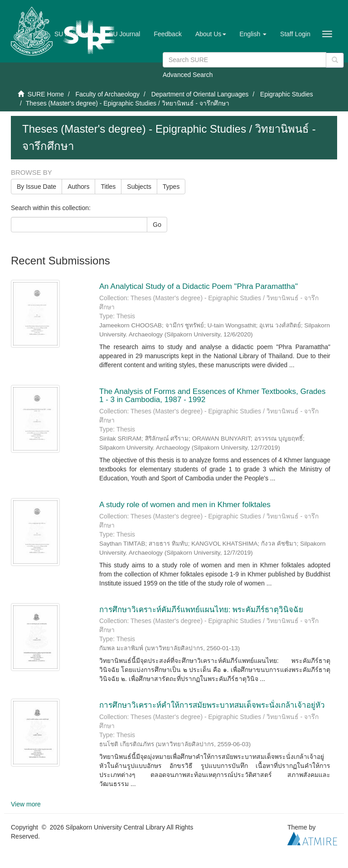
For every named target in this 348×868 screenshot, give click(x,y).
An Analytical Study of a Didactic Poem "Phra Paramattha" (200, 286)
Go (157, 225)
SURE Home (46, 94)
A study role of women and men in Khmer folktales (185, 505)
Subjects (139, 187)
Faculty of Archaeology (107, 94)
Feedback (167, 34)
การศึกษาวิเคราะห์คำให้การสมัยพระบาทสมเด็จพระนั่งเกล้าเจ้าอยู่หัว (212, 705)
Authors (78, 187)
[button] (211, 34)
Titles (108, 187)
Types (171, 187)
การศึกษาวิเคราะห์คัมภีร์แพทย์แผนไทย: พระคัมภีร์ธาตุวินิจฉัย (201, 610)
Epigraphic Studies (287, 94)
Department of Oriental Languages (200, 94)
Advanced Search (188, 75)
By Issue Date (36, 187)
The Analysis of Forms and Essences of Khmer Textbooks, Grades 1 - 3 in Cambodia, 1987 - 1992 (213, 396)
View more (26, 804)
